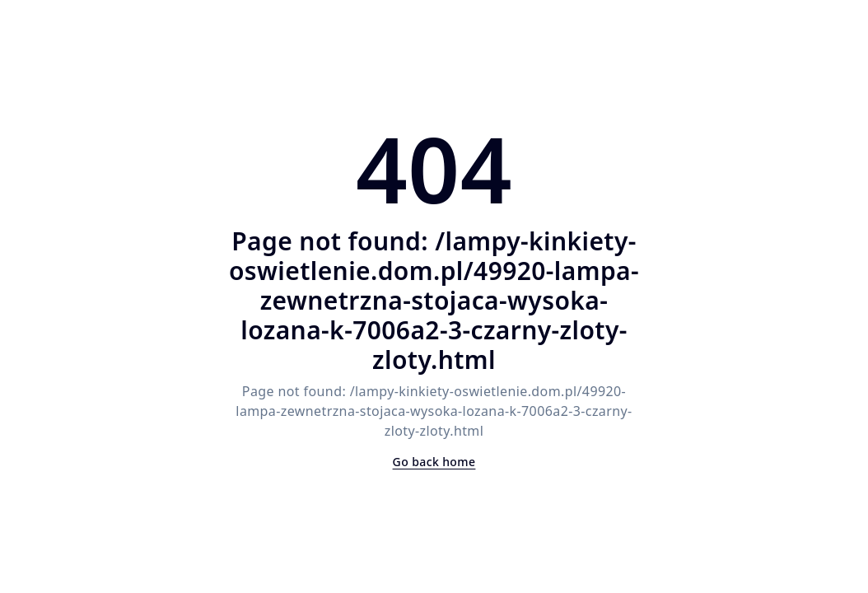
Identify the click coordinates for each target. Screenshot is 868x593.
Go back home (434, 462)
